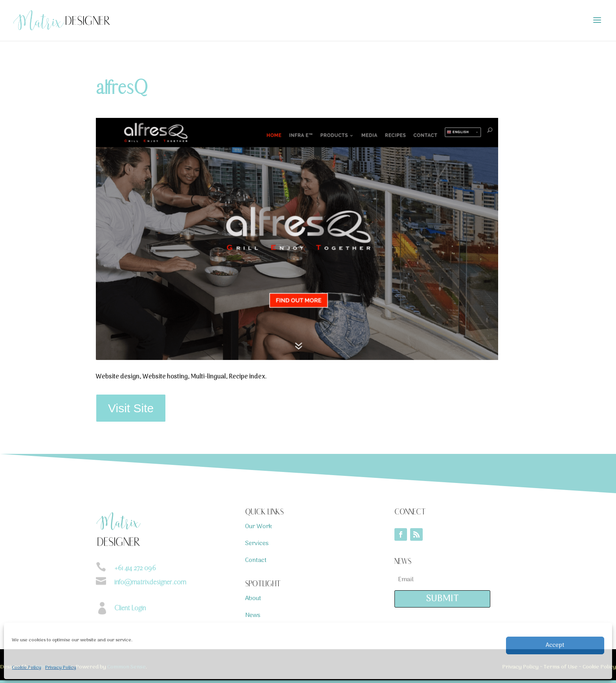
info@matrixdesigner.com (150, 582)
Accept (555, 645)
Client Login (130, 608)
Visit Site (131, 408)
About (253, 599)
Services (257, 543)
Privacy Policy (61, 668)
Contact (256, 560)
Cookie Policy (27, 668)
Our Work (258, 527)
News (253, 615)
